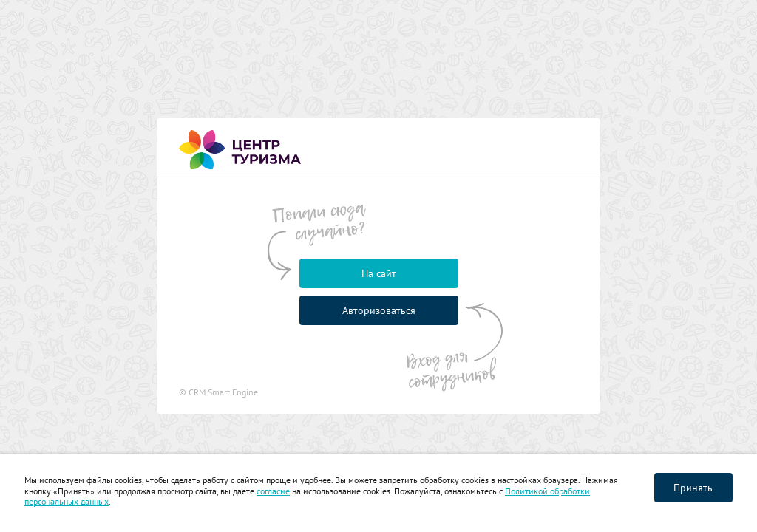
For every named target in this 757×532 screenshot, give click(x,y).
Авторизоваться (379, 310)
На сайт (379, 273)
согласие (273, 491)
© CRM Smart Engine (218, 392)
